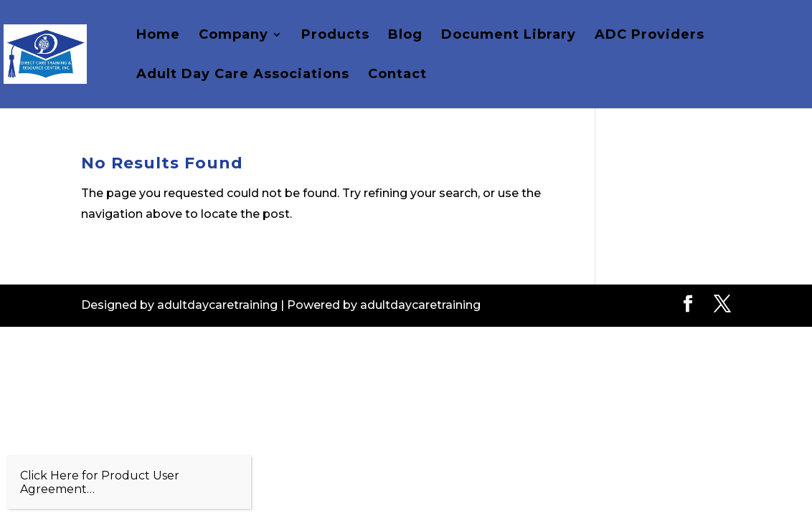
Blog (405, 36)
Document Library (509, 36)
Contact (397, 75)
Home (158, 36)
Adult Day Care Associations (243, 75)
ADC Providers (650, 36)
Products (335, 36)
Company (233, 36)
